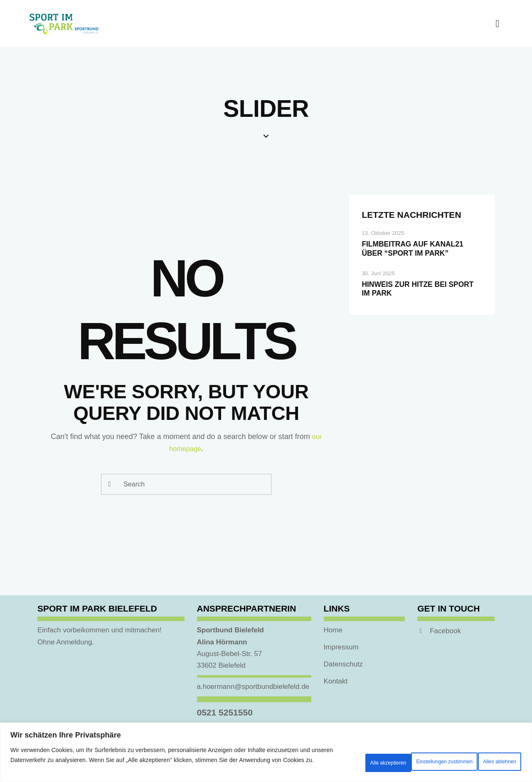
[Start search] (111, 485)
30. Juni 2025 (378, 289)
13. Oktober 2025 (383, 233)
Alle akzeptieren (489, 755)
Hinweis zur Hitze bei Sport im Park (413, 307)
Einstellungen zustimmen (343, 755)
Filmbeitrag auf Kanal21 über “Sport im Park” (420, 257)
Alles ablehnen (422, 755)
